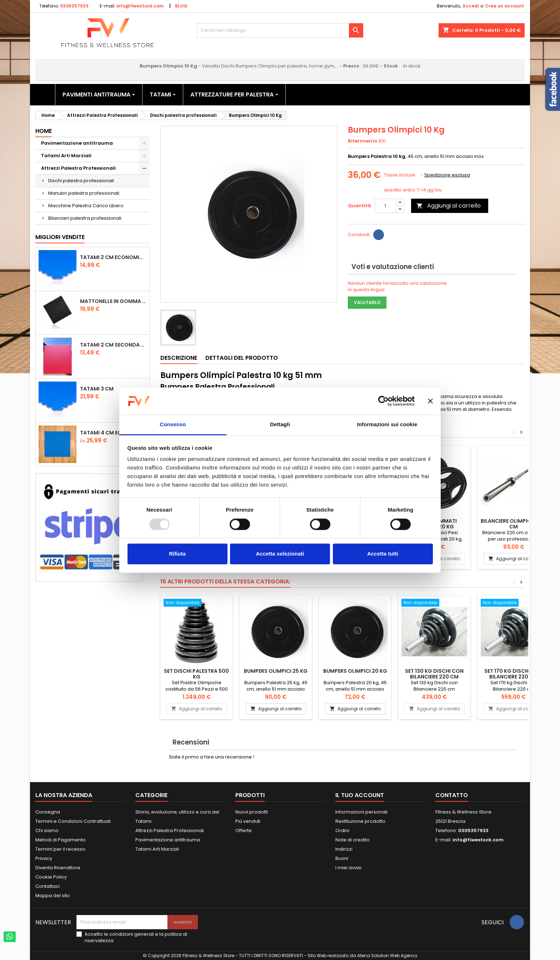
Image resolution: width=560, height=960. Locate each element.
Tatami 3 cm (97, 389)
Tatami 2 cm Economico (113, 257)
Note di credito (352, 840)
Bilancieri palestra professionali (85, 218)
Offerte (244, 830)
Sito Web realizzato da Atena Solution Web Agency (362, 956)
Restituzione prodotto (360, 821)
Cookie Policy (51, 877)
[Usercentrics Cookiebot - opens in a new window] (383, 401)
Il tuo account (360, 795)
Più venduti (248, 821)
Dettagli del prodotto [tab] (242, 358)
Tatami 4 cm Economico (113, 433)
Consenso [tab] (173, 425)
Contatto (452, 795)
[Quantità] (385, 206)
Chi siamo (47, 830)
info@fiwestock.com (140, 6)
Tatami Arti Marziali (66, 156)
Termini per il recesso (60, 849)
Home (44, 131)
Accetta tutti (383, 554)
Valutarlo (367, 302)
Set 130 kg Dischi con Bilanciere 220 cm (434, 674)
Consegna (48, 812)
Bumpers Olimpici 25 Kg (276, 671)
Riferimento (363, 141)
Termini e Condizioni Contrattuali (73, 821)
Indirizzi (344, 849)
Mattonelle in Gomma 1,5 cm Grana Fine (113, 301)
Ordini (342, 830)
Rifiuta (177, 554)
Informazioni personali (361, 812)
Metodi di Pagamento (61, 840)
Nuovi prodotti (252, 812)
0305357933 (74, 6)
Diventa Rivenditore (58, 868)
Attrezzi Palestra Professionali (78, 168)
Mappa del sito (53, 896)
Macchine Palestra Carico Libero (86, 206)
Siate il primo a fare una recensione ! (212, 757)
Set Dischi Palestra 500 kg (196, 674)
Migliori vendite (60, 237)
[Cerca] (280, 30)
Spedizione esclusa (447, 175)
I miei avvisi (348, 868)
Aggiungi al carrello (449, 206)
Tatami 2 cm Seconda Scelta (113, 345)
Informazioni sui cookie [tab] (387, 425)
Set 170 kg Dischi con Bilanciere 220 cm (514, 674)
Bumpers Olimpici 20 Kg (355, 671)
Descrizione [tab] (179, 358)
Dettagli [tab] (280, 425)
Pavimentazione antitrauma (77, 143)
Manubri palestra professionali (84, 193)
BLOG (181, 6)
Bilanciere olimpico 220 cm (514, 524)
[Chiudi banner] (430, 401)
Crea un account (504, 6)
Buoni (342, 858)
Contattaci (47, 886)
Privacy (44, 858)
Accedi (471, 6)
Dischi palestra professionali (81, 181)
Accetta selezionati (280, 554)
